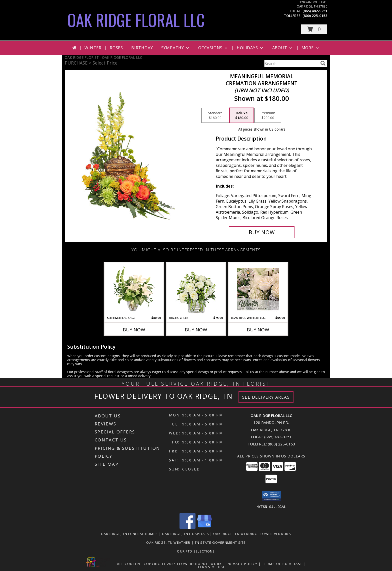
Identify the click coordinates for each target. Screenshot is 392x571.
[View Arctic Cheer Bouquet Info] (196, 289)
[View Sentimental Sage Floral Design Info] (134, 289)
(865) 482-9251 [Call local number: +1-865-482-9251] (315, 11)
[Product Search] (291, 64)
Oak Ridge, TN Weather (168, 542)
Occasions (213, 48)
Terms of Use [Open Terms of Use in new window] (212, 567)
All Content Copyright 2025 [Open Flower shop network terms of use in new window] (146, 563)
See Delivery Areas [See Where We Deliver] (266, 397)
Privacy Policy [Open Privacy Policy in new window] (242, 563)
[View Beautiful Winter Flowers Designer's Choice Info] (258, 289)
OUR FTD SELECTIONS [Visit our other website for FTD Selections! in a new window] (196, 551)
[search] (323, 63)
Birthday (142, 48)
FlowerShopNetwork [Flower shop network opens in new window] (200, 563)
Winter (93, 48)
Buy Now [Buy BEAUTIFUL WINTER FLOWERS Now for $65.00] (258, 330)
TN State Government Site (220, 542)
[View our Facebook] (187, 527)
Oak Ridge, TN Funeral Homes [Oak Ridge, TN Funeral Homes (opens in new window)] (129, 533)
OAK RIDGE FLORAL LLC (136, 20)
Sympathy (176, 48)
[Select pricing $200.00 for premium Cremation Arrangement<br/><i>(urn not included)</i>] (268, 116)
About (283, 48)
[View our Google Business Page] (204, 527)
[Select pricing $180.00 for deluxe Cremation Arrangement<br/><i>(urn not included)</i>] (242, 116)
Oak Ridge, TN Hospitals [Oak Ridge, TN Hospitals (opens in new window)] (185, 533)
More (311, 48)
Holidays (250, 48)
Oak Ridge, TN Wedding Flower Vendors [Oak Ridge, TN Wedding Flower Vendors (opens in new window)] (252, 533)
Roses (116, 48)
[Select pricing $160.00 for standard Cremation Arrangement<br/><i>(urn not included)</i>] (215, 116)
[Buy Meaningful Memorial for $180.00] (262, 232)
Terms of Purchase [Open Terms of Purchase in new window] (282, 563)
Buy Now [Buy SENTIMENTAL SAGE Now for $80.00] (134, 330)
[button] (314, 29)
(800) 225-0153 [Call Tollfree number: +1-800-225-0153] (281, 444)
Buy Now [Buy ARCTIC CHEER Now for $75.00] (196, 330)
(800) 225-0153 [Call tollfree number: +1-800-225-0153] (315, 16)
